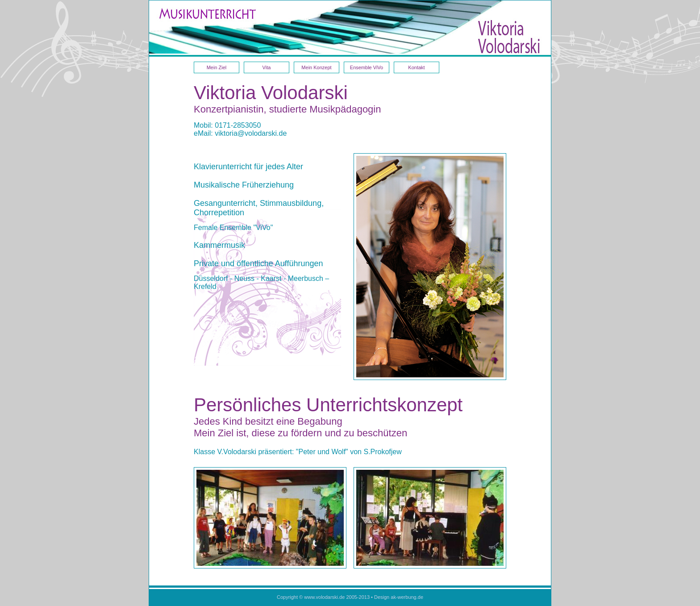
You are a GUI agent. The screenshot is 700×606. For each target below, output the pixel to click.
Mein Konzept (316, 67)
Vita (267, 67)
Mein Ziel (217, 67)
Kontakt (416, 67)
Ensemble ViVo (367, 67)
